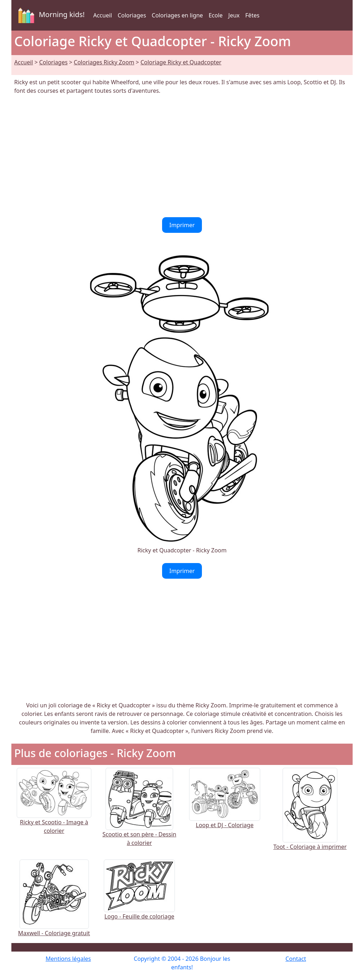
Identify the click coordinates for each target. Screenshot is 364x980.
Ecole (216, 15)
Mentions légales (68, 959)
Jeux (234, 15)
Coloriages (132, 15)
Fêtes (252, 15)
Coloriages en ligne (177, 15)
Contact (296, 959)
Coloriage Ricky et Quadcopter (181, 62)
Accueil (103, 15)
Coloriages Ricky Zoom (104, 62)
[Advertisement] (182, 156)
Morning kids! (50, 15)
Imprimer (182, 225)
